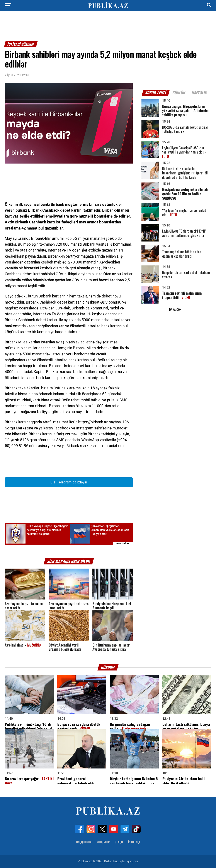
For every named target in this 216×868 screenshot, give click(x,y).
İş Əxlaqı (134, 842)
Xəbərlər (103, 842)
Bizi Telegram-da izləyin (69, 482)
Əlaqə (119, 842)
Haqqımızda (84, 842)
